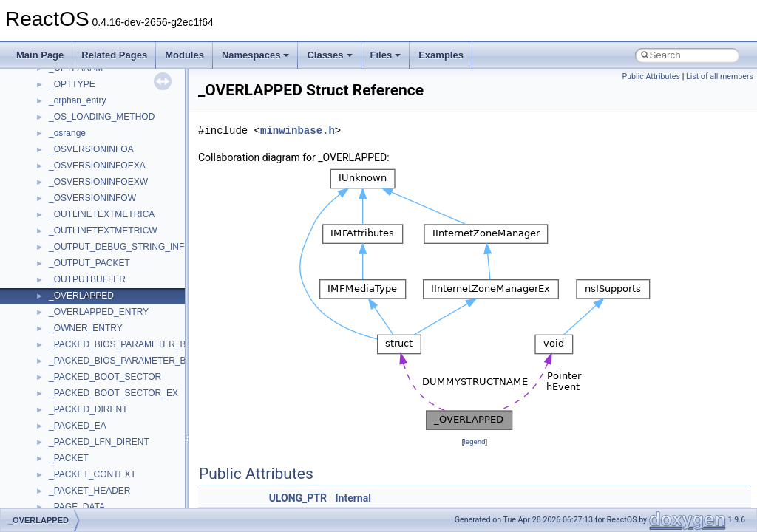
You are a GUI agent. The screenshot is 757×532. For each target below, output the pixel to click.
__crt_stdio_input (82, 422)
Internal (353, 498)
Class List (56, 406)
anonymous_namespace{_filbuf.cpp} (120, 487)
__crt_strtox (72, 454)
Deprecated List (56, 341)
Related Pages (114, 55)
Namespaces (256, 55)
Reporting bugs (55, 194)
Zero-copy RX (52, 211)
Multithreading (53, 243)
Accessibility (73, 471)
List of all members (720, 76)
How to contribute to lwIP (74, 129)
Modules (184, 55)
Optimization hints (60, 259)
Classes (329, 55)
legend (474, 441)
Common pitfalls (57, 162)
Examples (441, 55)
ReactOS (31, 81)
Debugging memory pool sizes (85, 178)
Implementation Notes (68, 276)
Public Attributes (651, 76)
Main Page (40, 55)
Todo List (43, 324)
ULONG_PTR (298, 498)
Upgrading (45, 97)
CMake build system (65, 146)
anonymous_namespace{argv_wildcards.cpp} (138, 503)
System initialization (64, 227)
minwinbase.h (298, 130)
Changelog (47, 113)
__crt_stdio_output (85, 438)
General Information (64, 308)
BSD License (51, 292)
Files (386, 55)
